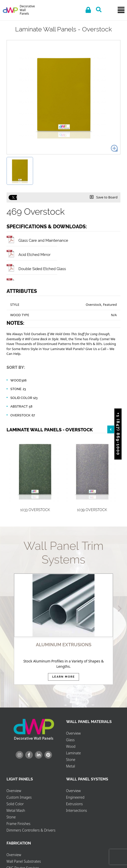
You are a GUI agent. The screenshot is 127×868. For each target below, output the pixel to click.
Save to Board (104, 197)
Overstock (23, 415)
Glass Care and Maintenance (37, 240)
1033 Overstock (35, 510)
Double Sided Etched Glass (36, 269)
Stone (18, 389)
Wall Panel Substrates (24, 861)
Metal (71, 766)
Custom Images (19, 797)
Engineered (75, 797)
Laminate (74, 753)
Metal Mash (16, 810)
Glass (70, 740)
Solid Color (24, 398)
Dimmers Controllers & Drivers (31, 830)
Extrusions (74, 804)
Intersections (77, 810)
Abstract (22, 407)
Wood (19, 380)
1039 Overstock (92, 510)
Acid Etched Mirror (29, 255)
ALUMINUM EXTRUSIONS (64, 645)
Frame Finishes (19, 824)
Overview (73, 733)
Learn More (64, 677)
